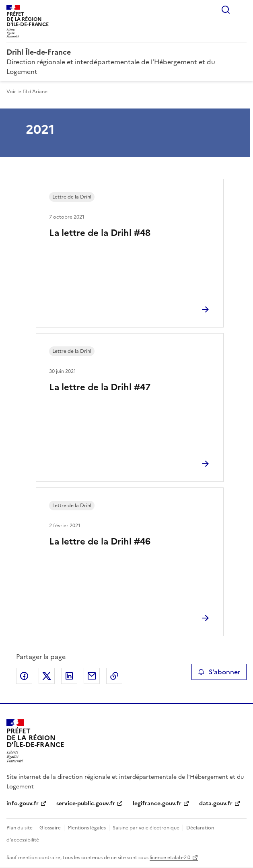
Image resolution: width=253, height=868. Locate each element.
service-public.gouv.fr (86, 804)
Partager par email (92, 676)
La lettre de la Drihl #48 (100, 233)
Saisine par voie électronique (146, 828)
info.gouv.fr (23, 804)
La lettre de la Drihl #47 (100, 387)
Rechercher (226, 10)
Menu (242, 10)
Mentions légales (87, 828)
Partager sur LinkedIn (69, 676)
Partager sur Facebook (24, 676)
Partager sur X (47, 676)
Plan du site (20, 828)
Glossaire (50, 828)
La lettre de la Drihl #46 (100, 541)
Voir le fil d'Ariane (27, 92)
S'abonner (219, 672)
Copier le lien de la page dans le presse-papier (114, 676)
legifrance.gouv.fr (157, 804)
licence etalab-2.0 (170, 858)
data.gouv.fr (216, 804)
